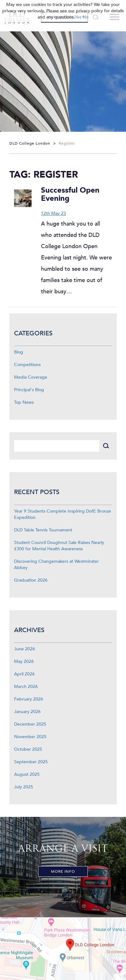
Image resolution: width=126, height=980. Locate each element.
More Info (63, 871)
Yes (78, 17)
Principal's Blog (29, 390)
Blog (19, 352)
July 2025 (24, 787)
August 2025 (27, 774)
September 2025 (31, 762)
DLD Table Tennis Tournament (43, 530)
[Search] (57, 446)
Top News (24, 402)
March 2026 (26, 687)
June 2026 (25, 649)
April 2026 (24, 674)
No (86, 17)
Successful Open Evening (70, 194)
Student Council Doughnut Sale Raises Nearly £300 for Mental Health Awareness (59, 546)
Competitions (27, 365)
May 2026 (24, 661)
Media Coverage (31, 377)
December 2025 (30, 724)
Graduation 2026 (31, 580)
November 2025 (30, 737)
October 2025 (28, 749)
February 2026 (29, 699)
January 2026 (27, 712)
